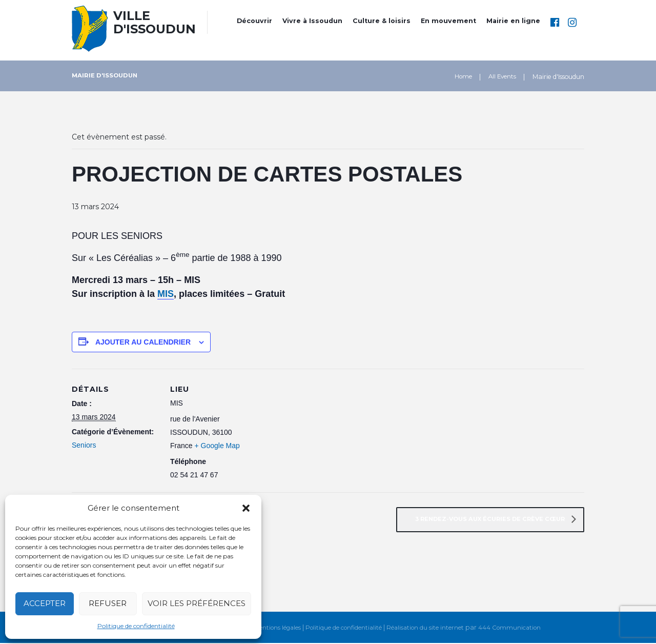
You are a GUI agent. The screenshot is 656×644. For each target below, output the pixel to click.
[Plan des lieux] (323, 416)
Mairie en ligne (513, 21)
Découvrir (254, 21)
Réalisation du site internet (429, 629)
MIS (166, 294)
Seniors (84, 445)
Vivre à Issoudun (312, 21)
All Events (501, 77)
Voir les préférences (197, 603)
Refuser (108, 603)
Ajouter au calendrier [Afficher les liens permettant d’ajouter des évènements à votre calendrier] (143, 342)
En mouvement (448, 21)
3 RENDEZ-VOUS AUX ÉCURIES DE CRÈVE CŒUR (486, 520)
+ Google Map (217, 446)
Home (461, 77)
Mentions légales (270, 629)
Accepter (45, 603)
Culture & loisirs (382, 21)
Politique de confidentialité (136, 626)
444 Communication (517, 629)
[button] (246, 508)
